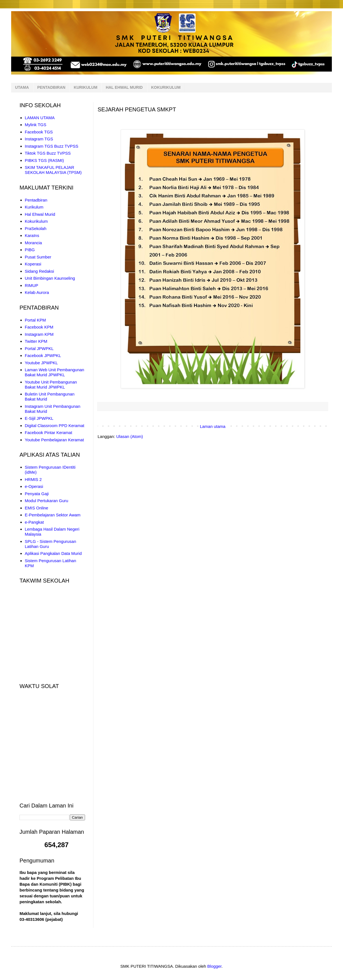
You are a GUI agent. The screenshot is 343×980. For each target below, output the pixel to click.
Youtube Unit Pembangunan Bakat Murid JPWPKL (51, 384)
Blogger (214, 966)
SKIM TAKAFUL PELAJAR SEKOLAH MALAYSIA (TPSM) (53, 170)
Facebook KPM (39, 327)
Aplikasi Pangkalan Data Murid (53, 553)
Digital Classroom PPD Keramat (55, 426)
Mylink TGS (36, 125)
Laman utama (213, 426)
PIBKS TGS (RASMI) (44, 160)
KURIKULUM (85, 87)
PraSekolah (36, 228)
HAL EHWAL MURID (124, 87)
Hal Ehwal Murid (40, 214)
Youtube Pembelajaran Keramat (54, 440)
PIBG (30, 250)
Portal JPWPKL (39, 348)
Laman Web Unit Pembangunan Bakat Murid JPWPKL (55, 372)
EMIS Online (37, 508)
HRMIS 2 (33, 479)
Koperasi (33, 264)
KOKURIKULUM (166, 87)
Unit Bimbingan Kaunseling (50, 278)
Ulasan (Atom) (130, 436)
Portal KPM (35, 320)
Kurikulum (34, 207)
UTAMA (22, 87)
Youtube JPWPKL (41, 363)
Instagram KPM (39, 334)
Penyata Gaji (37, 494)
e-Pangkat (34, 522)
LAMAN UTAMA (40, 118)
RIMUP (32, 285)
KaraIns (32, 235)
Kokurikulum (36, 221)
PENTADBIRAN (51, 87)
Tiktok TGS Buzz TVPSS (48, 153)
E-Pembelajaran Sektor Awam (53, 515)
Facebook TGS (39, 132)
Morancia (33, 243)
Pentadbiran (36, 200)
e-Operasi (34, 486)
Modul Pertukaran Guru (47, 501)
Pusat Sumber (38, 257)
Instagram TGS (39, 139)
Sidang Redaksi (39, 271)
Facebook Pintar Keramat (49, 433)
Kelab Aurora (37, 292)
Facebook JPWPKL (43, 355)
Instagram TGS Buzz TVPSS (52, 146)
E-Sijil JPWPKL (39, 418)
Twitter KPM (36, 341)
